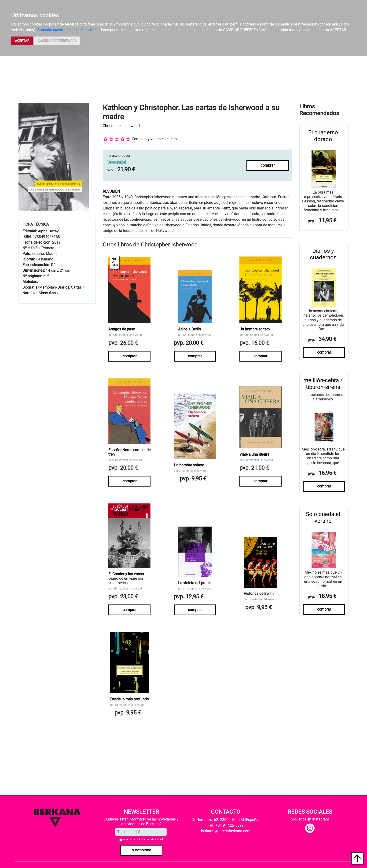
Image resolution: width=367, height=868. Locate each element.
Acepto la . (143, 839)
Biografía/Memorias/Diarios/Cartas (52, 287)
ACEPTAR (22, 41)
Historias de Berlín (259, 594)
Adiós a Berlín (189, 329)
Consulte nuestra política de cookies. (68, 30)
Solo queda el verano (323, 518)
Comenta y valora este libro (154, 139)
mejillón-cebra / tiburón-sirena (323, 384)
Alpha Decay (48, 231)
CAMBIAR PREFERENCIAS (57, 41)
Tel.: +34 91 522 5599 (226, 825)
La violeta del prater (194, 583)
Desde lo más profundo (130, 699)
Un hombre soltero (255, 329)
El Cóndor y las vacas (126, 574)
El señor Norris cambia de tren (129, 452)
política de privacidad (149, 839)
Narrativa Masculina (39, 293)
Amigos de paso (122, 329)
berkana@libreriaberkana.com (226, 831)
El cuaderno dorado (323, 136)
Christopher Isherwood (121, 126)
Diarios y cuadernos (323, 254)
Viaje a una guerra (254, 454)
